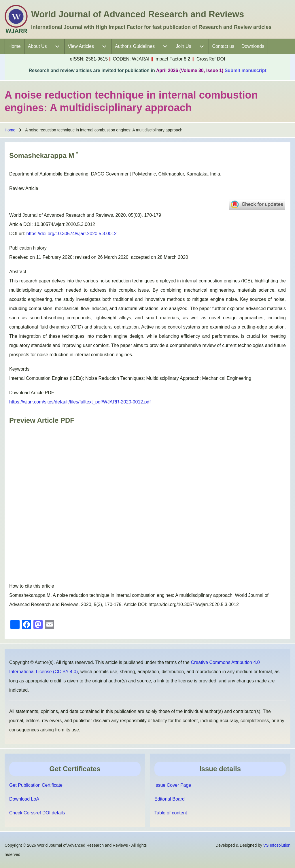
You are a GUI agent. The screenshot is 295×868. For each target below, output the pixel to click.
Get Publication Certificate (36, 785)
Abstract (18, 272)
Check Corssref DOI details (37, 813)
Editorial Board (170, 799)
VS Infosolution (277, 845)
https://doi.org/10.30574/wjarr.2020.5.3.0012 (72, 234)
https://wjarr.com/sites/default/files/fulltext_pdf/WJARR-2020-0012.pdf (80, 402)
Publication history (28, 248)
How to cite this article (32, 586)
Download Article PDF (32, 393)
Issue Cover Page (173, 785)
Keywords (19, 369)
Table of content (171, 813)
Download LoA (24, 799)
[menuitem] (15, 46)
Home (10, 130)
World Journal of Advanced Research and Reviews (138, 14)
